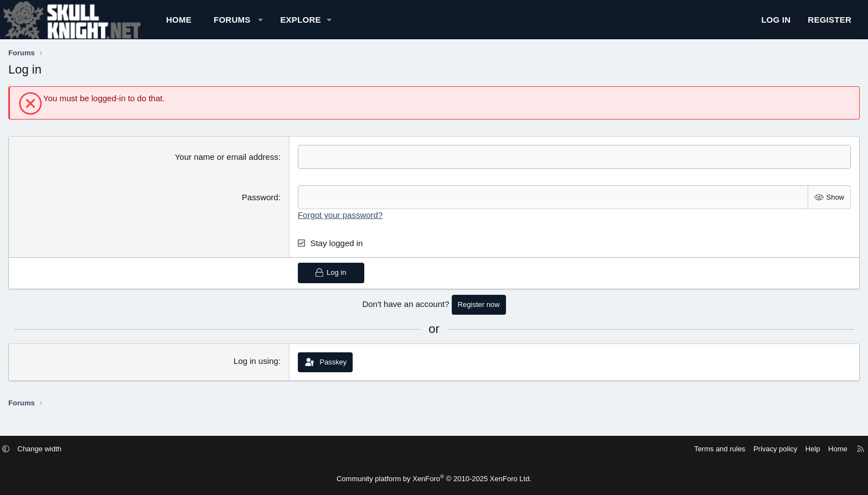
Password (285, 208)
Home (253, 25)
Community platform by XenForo (434, 479)
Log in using (281, 372)
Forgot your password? (365, 226)
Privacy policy (690, 449)
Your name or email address (252, 168)
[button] (335, 25)
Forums (306, 25)
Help (728, 449)
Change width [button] (125, 449)
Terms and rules (634, 449)
